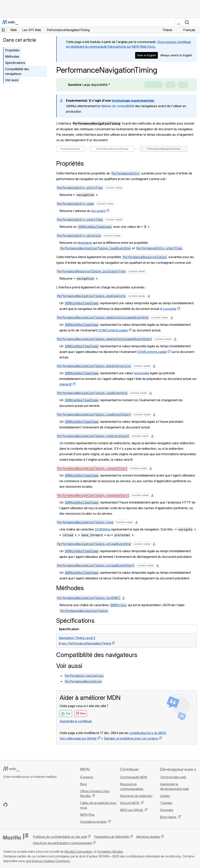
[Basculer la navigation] (196, 22)
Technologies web (173, 777)
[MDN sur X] (20, 805)
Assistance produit (94, 822)
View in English (146, 55)
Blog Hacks (169, 817)
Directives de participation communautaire (62, 843)
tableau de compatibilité (117, 106)
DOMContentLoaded (113, 330)
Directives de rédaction (136, 796)
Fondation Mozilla (110, 852)
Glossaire (167, 810)
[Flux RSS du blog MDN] (34, 805)
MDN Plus (87, 815)
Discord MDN (130, 803)
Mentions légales (148, 837)
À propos (87, 777)
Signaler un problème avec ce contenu (131, 738)
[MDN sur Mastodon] (27, 805)
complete (170, 309)
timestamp (85, 243)
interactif (66, 384)
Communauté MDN (133, 777)
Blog (83, 784)
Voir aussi (12, 80)
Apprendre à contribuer (76, 721)
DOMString (103, 529)
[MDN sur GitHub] (5, 805)
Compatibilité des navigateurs (17, 71)
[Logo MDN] (11, 769)
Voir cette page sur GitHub (78, 738)
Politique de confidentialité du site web (60, 837)
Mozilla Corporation (78, 852)
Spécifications (15, 63)
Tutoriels (166, 803)
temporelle (142, 373)
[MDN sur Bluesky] (12, 805)
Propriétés (12, 50)
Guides (165, 796)
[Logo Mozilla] (16, 837)
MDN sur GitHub (132, 810)
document (98, 211)
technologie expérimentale (133, 101)
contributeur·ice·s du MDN (148, 733)
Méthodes (12, 57)
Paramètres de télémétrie (112, 837)
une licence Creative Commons (48, 861)
